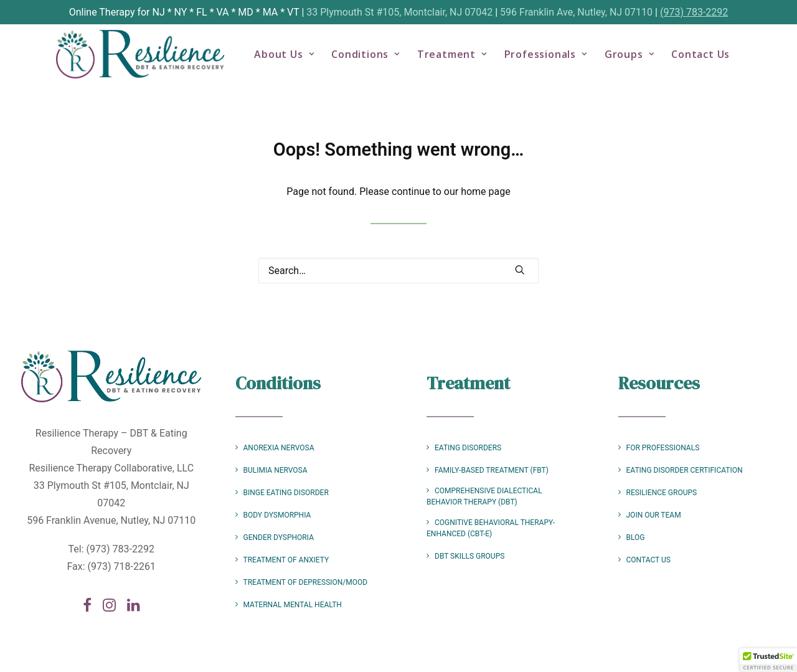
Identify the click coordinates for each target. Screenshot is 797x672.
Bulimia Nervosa (276, 470)
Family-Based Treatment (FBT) (492, 470)
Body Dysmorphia (277, 515)
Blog (636, 537)
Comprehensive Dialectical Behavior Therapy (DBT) (484, 496)
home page (486, 192)
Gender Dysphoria (279, 537)
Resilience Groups (662, 493)
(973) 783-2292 (694, 12)
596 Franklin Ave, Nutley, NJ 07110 (576, 12)
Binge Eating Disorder (286, 493)
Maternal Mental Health (293, 605)
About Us (295, 60)
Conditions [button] (377, 60)
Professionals (556, 60)
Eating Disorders (468, 448)
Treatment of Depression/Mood (306, 582)
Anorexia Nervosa (279, 448)
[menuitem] (295, 59)
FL (201, 12)
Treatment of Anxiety (286, 560)
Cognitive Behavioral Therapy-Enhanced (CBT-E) (491, 528)
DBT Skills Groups (469, 556)
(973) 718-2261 (122, 566)
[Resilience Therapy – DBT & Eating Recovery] (146, 59)
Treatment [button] (463, 60)
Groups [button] (640, 60)
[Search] (398, 271)
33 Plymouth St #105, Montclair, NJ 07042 (399, 12)
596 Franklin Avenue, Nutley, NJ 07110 (111, 520)
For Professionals (663, 448)
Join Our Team (654, 515)
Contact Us (712, 60)
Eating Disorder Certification (685, 470)
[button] (520, 270)
